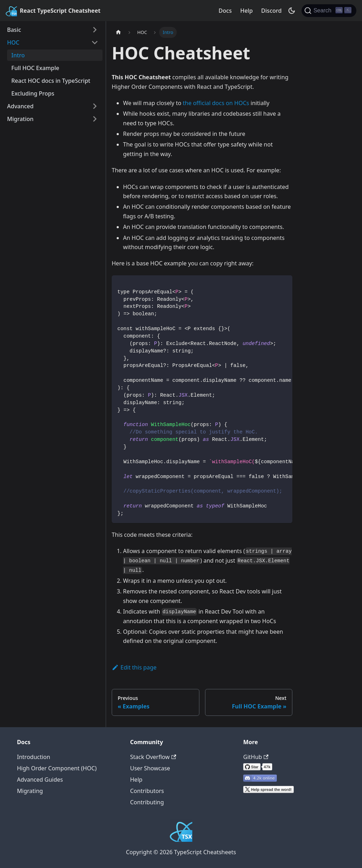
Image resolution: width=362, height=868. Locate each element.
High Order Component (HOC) (57, 768)
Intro (18, 55)
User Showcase (150, 768)
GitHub (256, 757)
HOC (13, 42)
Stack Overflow (153, 757)
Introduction (34, 757)
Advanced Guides (40, 780)
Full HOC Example (35, 68)
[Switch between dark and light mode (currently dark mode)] (292, 11)
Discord (271, 11)
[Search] (329, 11)
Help (246, 11)
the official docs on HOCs (216, 103)
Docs (225, 11)
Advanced (20, 106)
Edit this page (134, 667)
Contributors (147, 791)
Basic (14, 30)
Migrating (30, 791)
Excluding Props (33, 93)
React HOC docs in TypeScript (51, 81)
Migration (20, 119)
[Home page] (118, 32)
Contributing (147, 802)
